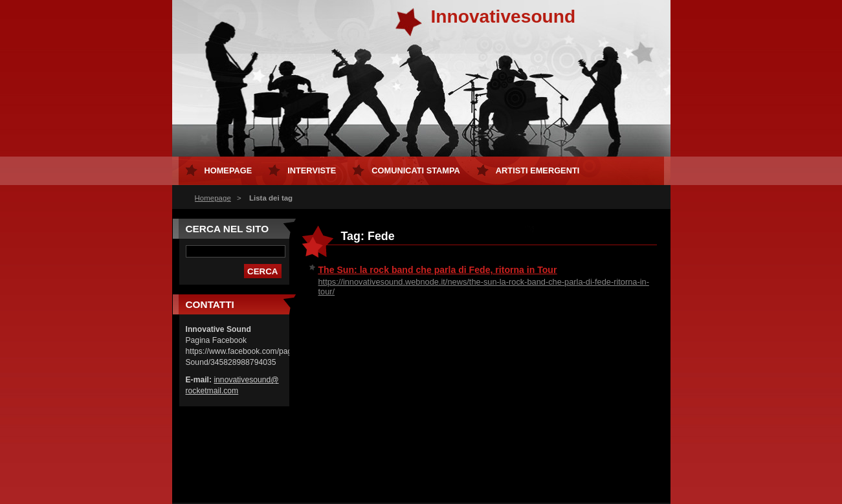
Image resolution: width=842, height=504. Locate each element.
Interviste (312, 170)
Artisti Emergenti (537, 170)
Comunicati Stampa (416, 170)
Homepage (213, 198)
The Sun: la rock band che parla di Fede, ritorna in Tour (438, 270)
